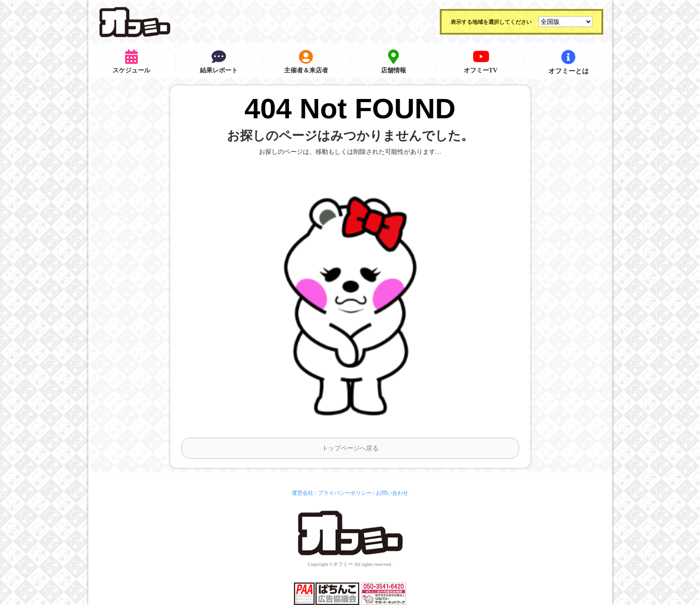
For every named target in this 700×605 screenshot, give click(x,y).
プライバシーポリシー (345, 493)
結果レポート (219, 62)
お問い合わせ (392, 493)
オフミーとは (569, 62)
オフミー (343, 564)
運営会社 (303, 493)
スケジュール (131, 62)
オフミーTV (481, 62)
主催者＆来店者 (306, 62)
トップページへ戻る (350, 448)
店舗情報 (393, 62)
